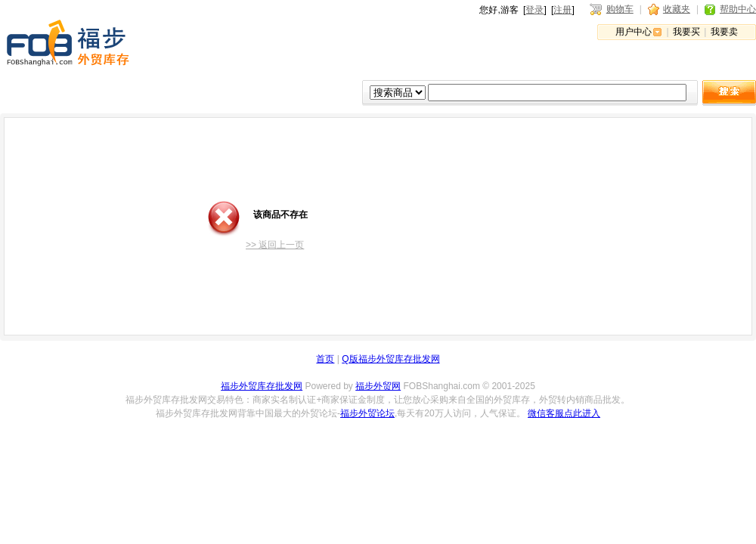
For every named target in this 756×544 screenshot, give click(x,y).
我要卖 (724, 32)
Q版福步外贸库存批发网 (390, 359)
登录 (534, 10)
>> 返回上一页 (275, 245)
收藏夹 (677, 9)
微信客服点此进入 (564, 413)
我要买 (686, 32)
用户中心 (634, 32)
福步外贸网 (378, 386)
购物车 (620, 9)
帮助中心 (738, 9)
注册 (562, 10)
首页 (325, 359)
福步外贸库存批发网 (262, 386)
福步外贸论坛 (367, 413)
